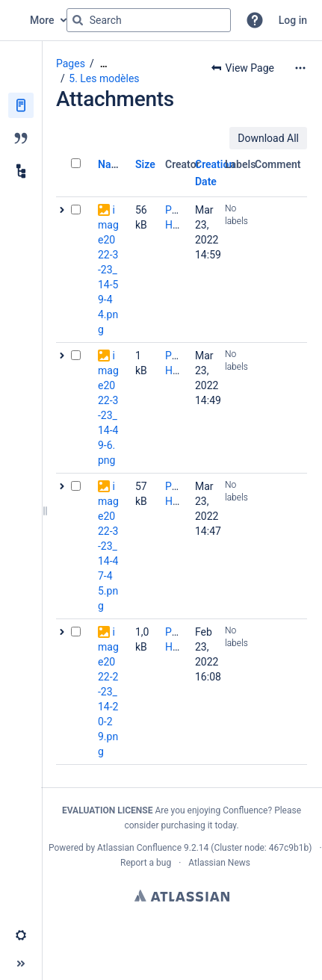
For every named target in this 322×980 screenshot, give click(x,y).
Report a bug (146, 863)
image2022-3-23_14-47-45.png (108, 546)
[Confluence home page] (15, 20)
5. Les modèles (104, 78)
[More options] (300, 68)
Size (145, 164)
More (42, 20)
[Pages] (21, 105)
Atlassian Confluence (139, 848)
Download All (268, 138)
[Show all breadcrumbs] (104, 64)
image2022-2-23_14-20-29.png (108, 692)
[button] (255, 20)
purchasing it (186, 825)
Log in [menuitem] (293, 20)
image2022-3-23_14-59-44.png (108, 270)
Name (112, 164)
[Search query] (149, 20)
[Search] (78, 20)
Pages (71, 63)
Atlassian (182, 896)
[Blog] (21, 138)
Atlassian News (219, 863)
